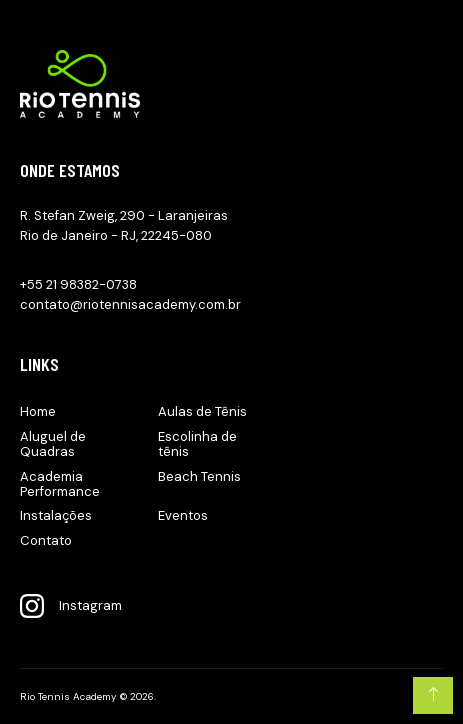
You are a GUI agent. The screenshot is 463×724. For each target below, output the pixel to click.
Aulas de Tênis (202, 411)
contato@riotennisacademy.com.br (130, 304)
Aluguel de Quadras (53, 444)
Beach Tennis (199, 476)
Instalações (56, 515)
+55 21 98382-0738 (78, 284)
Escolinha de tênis (197, 444)
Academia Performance (60, 484)
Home (38, 411)
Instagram (71, 606)
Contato (46, 540)
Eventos (183, 515)
